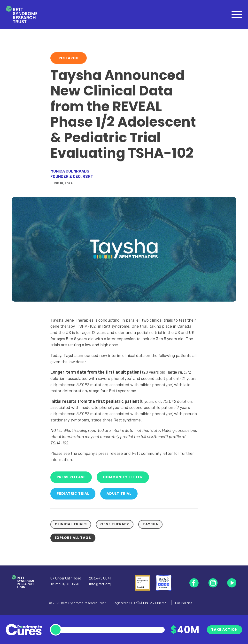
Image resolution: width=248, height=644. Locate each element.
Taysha (150, 524)
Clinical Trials (71, 524)
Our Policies (184, 603)
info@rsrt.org (100, 584)
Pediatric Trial (73, 493)
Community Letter (123, 477)
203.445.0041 (100, 578)
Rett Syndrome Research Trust (83, 603)
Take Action (225, 630)
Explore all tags (73, 538)
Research (69, 58)
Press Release (71, 477)
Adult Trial (119, 493)
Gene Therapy (115, 524)
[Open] (237, 14)
